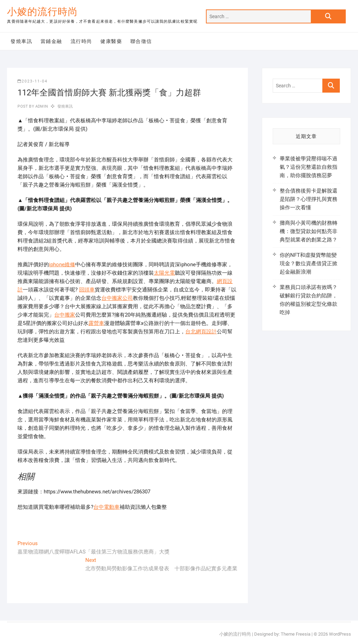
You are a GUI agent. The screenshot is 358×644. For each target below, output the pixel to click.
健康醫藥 (111, 41)
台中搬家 (65, 315)
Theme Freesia (296, 634)
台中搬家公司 (117, 298)
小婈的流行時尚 (42, 12)
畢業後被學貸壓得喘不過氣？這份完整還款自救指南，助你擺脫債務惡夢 (309, 167)
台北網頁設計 (201, 332)
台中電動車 (106, 507)
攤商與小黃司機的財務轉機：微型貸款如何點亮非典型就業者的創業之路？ (309, 231)
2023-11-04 (33, 81)
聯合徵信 (141, 41)
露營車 (96, 323)
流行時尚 (81, 41)
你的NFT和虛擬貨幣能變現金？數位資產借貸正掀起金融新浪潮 (309, 263)
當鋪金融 (51, 41)
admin (41, 106)
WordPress (340, 634)
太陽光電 (164, 273)
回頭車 (87, 290)
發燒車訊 (21, 41)
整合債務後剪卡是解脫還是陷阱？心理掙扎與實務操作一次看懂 (309, 199)
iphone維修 (62, 265)
